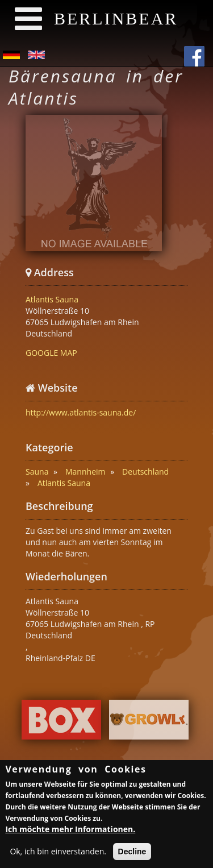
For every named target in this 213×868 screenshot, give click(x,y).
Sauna (37, 472)
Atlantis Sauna (52, 299)
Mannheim (85, 472)
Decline (132, 854)
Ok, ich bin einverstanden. (58, 854)
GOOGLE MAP (51, 353)
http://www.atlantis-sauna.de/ (81, 412)
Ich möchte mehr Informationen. (70, 831)
